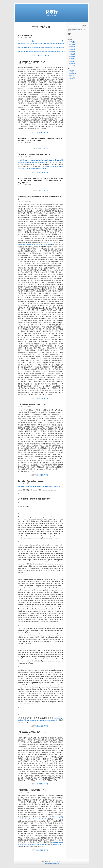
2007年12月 (73, 58)
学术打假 (40, 172)
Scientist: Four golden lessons (31, 481)
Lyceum (53, 862)
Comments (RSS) (55, 863)
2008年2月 (72, 55)
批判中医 (40, 132)
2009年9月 (72, 46)
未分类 (40, 55)
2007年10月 (73, 62)
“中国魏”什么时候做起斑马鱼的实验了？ (34, 155)
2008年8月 (72, 50)
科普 (40, 148)
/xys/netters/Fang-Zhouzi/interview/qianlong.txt (32, 819)
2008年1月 (72, 57)
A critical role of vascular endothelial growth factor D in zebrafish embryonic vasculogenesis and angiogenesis (40, 180)
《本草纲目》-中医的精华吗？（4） (32, 62)
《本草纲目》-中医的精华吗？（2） (32, 732)
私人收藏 (40, 726)
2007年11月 (73, 60)
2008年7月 (72, 51)
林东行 (51, 12)
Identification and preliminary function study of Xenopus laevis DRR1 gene (40, 139)
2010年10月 (73, 41)
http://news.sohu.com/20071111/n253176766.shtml (35, 245)
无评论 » (46, 55)
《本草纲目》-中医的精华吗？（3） (32, 405)
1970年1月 (72, 65)
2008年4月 (72, 53)
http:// (53, 817)
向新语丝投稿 (73, 74)
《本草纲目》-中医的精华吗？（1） (32, 790)
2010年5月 (72, 43)
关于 (71, 36)
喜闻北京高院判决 (25, 36)
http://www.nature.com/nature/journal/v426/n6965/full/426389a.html (39, 486)
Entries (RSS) (47, 863)
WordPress (59, 862)
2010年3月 (72, 45)
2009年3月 (72, 48)
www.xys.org (59, 817)
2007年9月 (72, 63)
